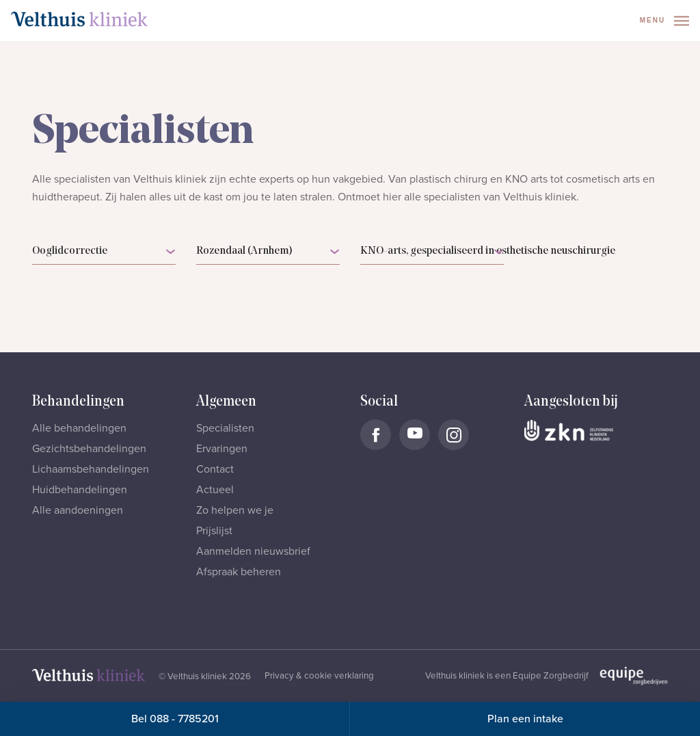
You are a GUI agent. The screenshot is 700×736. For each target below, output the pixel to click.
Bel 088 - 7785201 (175, 719)
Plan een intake (525, 719)
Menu (664, 21)
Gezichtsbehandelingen (89, 449)
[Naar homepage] (79, 19)
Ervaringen (222, 449)
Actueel (215, 490)
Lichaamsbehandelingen (91, 469)
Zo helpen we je (235, 510)
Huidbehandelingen (80, 490)
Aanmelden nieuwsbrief (253, 551)
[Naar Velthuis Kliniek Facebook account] (376, 435)
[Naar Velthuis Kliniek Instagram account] (454, 435)
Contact (215, 469)
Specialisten (225, 428)
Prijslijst (214, 531)
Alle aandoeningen (78, 510)
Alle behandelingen (79, 428)
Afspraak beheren (239, 572)
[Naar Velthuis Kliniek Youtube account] (415, 435)
